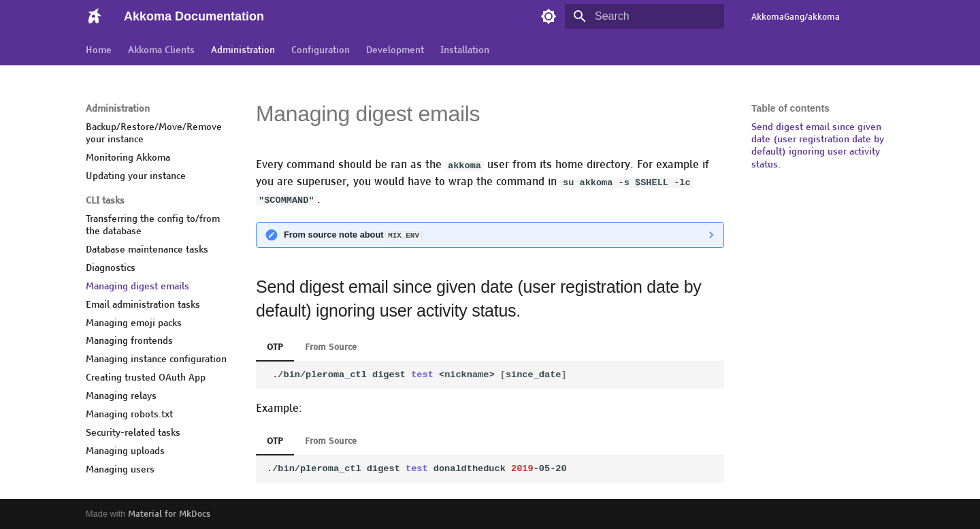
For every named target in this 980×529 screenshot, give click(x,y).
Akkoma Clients (161, 50)
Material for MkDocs (169, 514)
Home (99, 50)
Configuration (321, 50)
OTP (275, 347)
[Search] (644, 16)
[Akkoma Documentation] (94, 16)
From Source (331, 347)
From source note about (353, 234)
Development (395, 50)
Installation (465, 50)
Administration (243, 50)
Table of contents (790, 108)
